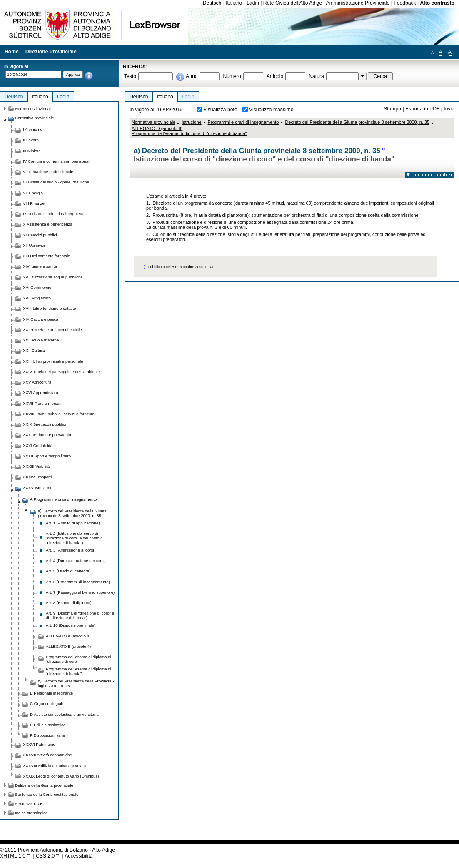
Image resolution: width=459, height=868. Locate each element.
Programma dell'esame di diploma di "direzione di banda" (79, 671)
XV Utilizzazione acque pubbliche (53, 277)
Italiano (234, 3)
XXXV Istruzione (38, 488)
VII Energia (33, 193)
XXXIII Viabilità (36, 466)
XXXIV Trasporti (37, 477)
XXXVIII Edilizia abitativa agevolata (54, 766)
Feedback (405, 3)
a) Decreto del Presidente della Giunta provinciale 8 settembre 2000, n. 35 (72, 513)
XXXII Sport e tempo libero (47, 456)
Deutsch (212, 3)
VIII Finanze (34, 203)
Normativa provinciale (153, 122)
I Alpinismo (33, 129)
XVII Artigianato (37, 298)
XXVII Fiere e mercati (42, 403)
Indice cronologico (31, 813)
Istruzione (191, 122)
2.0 (45, 856)
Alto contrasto (437, 3)
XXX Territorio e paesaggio (47, 435)
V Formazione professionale (48, 172)
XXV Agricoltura (37, 382)
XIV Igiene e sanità (40, 266)
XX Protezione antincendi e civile (52, 330)
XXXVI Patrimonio (39, 744)
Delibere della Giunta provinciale (44, 785)
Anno (192, 76)
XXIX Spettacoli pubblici (44, 424)
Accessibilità (79, 856)
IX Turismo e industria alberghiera (53, 214)
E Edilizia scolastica (48, 725)
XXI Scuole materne (41, 340)
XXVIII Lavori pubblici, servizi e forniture (59, 414)
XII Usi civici (34, 245)
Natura (316, 76)
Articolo (275, 76)
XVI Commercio (37, 287)
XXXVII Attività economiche (47, 755)
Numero (232, 76)
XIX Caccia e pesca (41, 319)
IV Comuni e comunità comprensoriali (57, 161)
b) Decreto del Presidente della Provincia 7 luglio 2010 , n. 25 (76, 683)
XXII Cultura (34, 350)
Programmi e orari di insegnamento (243, 122)
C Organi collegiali (46, 704)
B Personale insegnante (51, 693)
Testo (130, 76)
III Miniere (32, 151)
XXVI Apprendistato (40, 393)
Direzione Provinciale (51, 52)
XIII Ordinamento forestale (46, 256)
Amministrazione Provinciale (358, 3)
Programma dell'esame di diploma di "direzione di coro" (79, 659)
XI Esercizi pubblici (40, 235)
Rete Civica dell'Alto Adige (293, 3)
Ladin (253, 3)
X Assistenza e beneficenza (48, 224)
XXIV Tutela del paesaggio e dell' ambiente (61, 372)
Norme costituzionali (33, 109)
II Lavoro (31, 140)
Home (12, 52)
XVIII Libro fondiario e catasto (50, 308)
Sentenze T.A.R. (30, 804)
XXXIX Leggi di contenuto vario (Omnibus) (61, 776)
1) (383, 149)
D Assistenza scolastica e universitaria (64, 714)
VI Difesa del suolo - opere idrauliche (56, 182)
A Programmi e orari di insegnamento (63, 499)
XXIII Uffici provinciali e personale (53, 361)
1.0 (13, 856)
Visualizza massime (271, 110)
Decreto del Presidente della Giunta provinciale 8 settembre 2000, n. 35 (357, 122)
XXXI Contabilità (38, 445)
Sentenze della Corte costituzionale (47, 794)
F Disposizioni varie (47, 735)
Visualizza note (220, 110)
